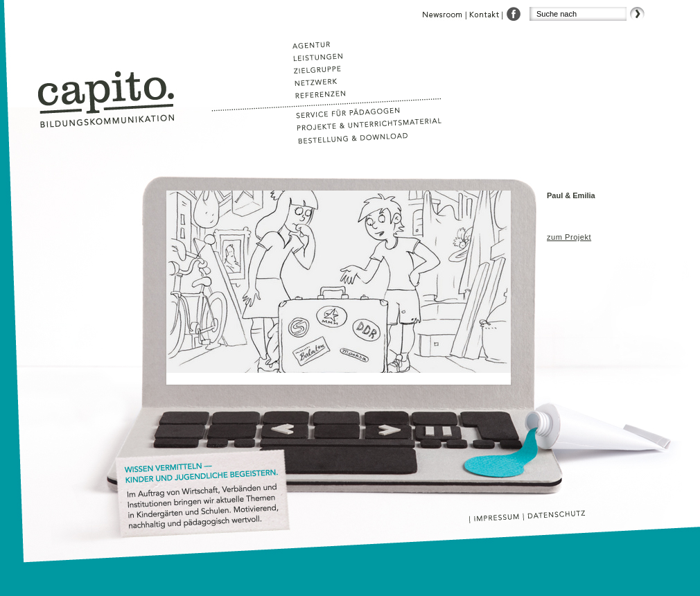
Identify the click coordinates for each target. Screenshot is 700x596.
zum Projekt (569, 237)
